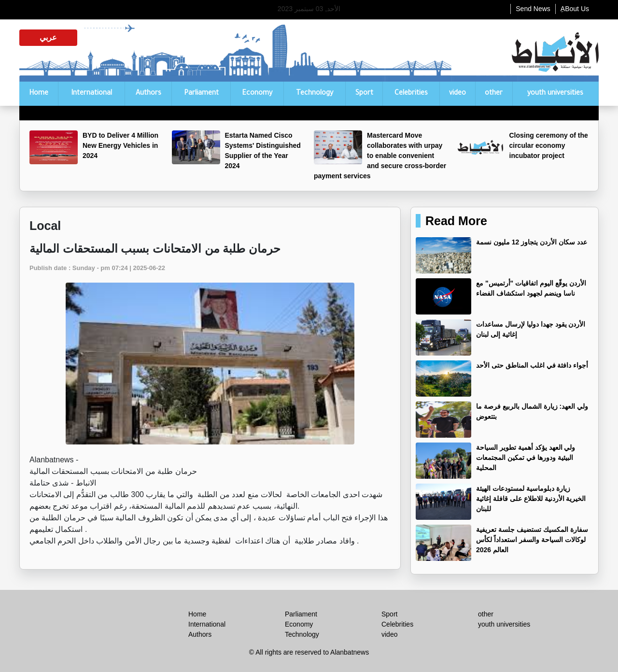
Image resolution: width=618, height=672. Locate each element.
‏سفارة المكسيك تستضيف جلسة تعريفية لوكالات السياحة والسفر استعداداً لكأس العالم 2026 (532, 540)
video (457, 94)
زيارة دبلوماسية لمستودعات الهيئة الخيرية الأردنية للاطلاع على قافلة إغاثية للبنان (531, 499)
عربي (48, 37)
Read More (456, 221)
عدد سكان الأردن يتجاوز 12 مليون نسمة (532, 242)
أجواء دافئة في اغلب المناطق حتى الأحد (532, 365)
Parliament (201, 94)
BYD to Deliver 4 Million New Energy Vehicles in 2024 (120, 145)
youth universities (555, 94)
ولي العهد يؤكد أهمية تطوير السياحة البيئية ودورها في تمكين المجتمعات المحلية (526, 458)
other (494, 94)
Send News (533, 9)
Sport (364, 94)
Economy (257, 94)
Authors (148, 94)
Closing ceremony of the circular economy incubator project (549, 145)
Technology (315, 94)
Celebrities (411, 94)
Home (39, 94)
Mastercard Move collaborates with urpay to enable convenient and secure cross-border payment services (380, 156)
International (91, 94)
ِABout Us (575, 9)
